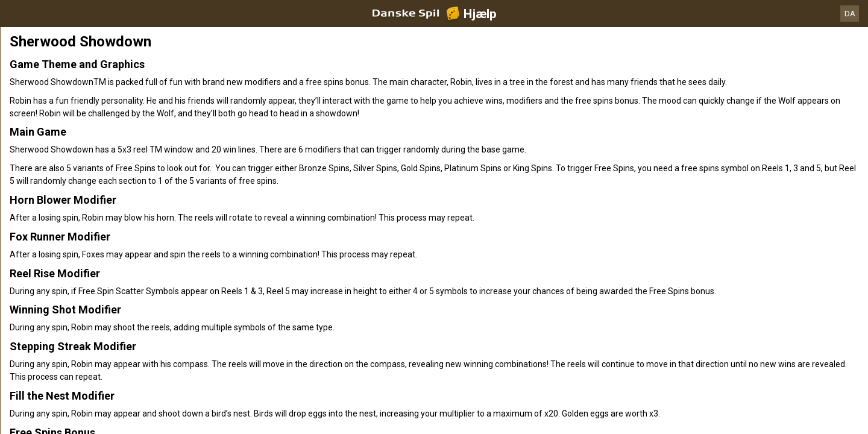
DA (850, 14)
